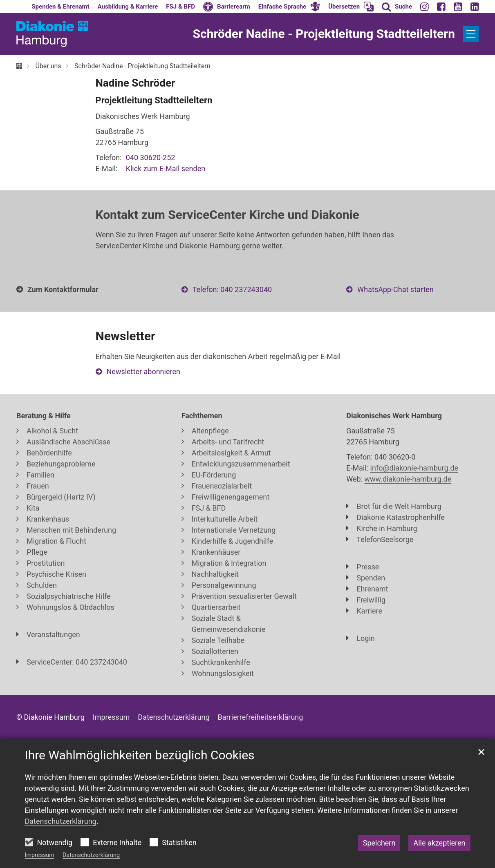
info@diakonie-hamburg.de (414, 468)
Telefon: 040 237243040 (232, 289)
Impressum (40, 855)
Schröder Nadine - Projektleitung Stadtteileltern (142, 66)
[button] (289, 7)
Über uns (48, 66)
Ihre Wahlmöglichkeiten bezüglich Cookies (140, 755)
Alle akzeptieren (439, 843)
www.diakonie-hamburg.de (408, 479)
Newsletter (125, 336)
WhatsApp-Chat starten (395, 289)
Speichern (379, 843)
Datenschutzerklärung (91, 855)
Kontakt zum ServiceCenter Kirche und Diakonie (227, 215)
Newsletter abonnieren (143, 372)
